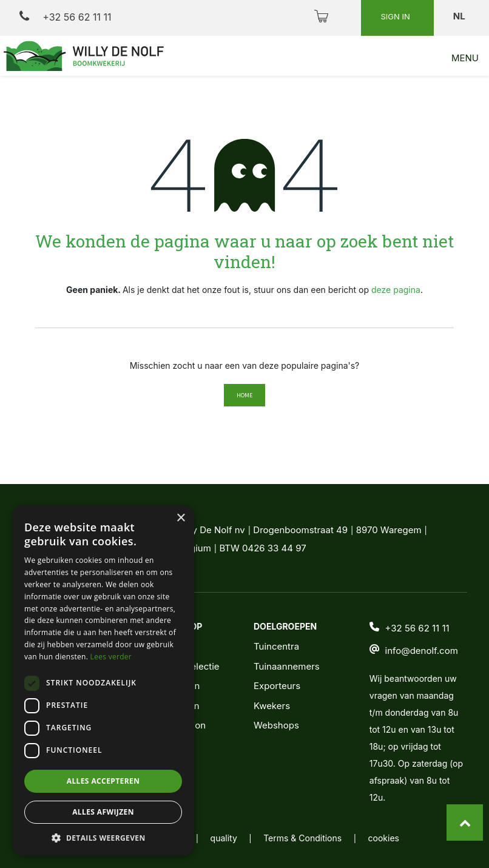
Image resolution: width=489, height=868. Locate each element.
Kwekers (272, 706)
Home (244, 395)
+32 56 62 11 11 (65, 17)
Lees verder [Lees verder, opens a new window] (111, 657)
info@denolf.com (422, 651)
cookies (384, 838)
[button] (103, 838)
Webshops (276, 725)
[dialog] (103, 681)
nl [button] (460, 16)
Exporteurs (277, 686)
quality (224, 838)
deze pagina (396, 290)
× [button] (180, 518)
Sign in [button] (396, 16)
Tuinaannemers (287, 666)
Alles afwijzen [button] (103, 812)
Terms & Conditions (302, 838)
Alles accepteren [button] (103, 781)
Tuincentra (276, 646)
